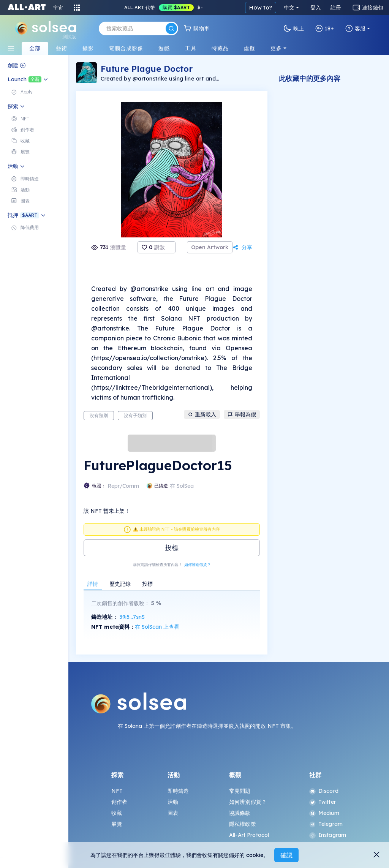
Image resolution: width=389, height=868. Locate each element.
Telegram (326, 824)
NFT (117, 791)
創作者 (119, 802)
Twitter (323, 802)
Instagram (328, 835)
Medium (324, 813)
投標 (172, 548)
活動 (173, 802)
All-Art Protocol (249, 835)
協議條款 (240, 813)
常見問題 (240, 791)
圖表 (173, 813)
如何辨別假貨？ (198, 565)
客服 (355, 28)
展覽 (117, 824)
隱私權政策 (243, 824)
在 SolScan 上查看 (157, 627)
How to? (261, 7)
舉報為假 (242, 414)
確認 (286, 855)
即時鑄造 (178, 791)
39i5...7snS (132, 617)
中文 (289, 8)
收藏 (117, 813)
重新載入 (202, 414)
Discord (324, 791)
